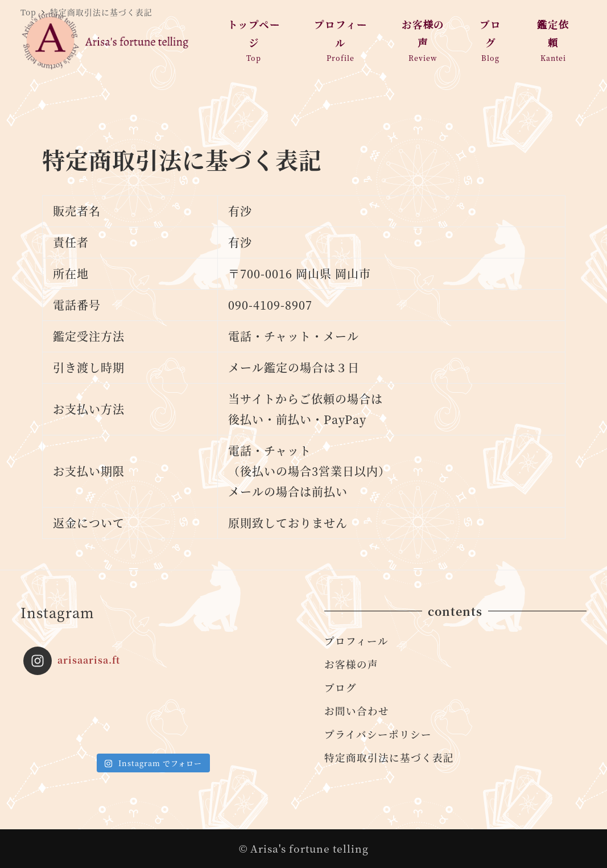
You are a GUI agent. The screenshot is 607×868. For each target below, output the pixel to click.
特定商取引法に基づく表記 (389, 757)
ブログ (340, 687)
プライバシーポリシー (378, 734)
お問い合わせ (357, 711)
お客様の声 (351, 664)
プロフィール (356, 641)
